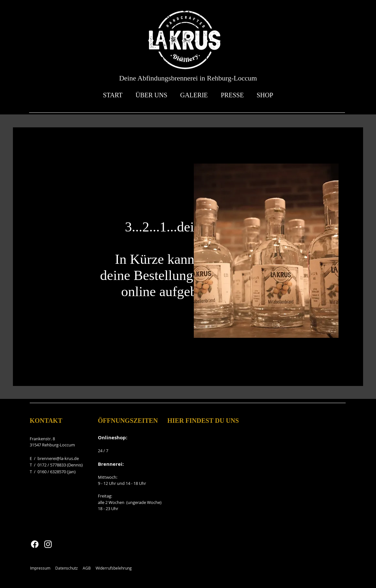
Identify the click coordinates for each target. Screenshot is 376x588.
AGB (87, 568)
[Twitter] (42, 309)
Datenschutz (67, 568)
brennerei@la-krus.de (58, 458)
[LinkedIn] (61, 309)
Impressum (40, 568)
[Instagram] (51, 309)
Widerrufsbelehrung (114, 568)
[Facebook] (32, 309)
